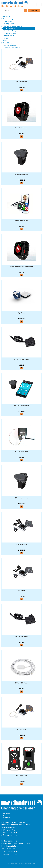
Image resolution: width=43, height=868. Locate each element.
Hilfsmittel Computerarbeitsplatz (13, 26)
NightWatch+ (21, 313)
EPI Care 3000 (22, 729)
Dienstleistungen (8, 21)
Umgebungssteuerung (9, 45)
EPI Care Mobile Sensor (22, 174)
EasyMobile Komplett (22, 220)
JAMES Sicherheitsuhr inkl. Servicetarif (22, 267)
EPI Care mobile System (21, 405)
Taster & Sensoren (8, 43)
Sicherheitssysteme (9, 29)
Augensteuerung (8, 19)
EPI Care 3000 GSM (21, 82)
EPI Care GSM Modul (21, 452)
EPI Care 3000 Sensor (21, 683)
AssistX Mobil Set (22, 775)
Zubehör (6, 38)
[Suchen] (26, 11)
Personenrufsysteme (10, 33)
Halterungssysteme (9, 24)
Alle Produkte (6, 16)
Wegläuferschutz (9, 36)
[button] (34, 11)
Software (6, 41)
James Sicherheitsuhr (22, 128)
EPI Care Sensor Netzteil (22, 359)
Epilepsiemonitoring (10, 31)
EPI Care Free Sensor (21, 498)
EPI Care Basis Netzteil (21, 637)
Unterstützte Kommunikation (11, 48)
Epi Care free (21, 590)
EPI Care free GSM (21, 544)
